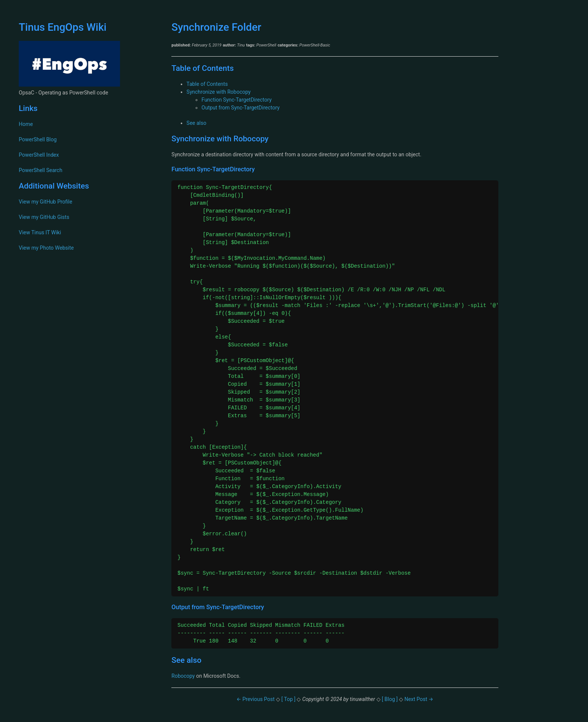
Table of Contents (207, 84)
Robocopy (183, 676)
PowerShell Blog (38, 139)
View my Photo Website (46, 248)
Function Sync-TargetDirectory (236, 100)
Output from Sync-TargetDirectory (240, 108)
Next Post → (419, 699)
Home (26, 124)
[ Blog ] (390, 699)
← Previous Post (256, 699)
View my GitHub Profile (46, 202)
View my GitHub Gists (44, 217)
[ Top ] (289, 699)
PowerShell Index (39, 155)
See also (196, 123)
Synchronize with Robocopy (218, 92)
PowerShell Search (40, 170)
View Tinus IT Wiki (40, 232)
